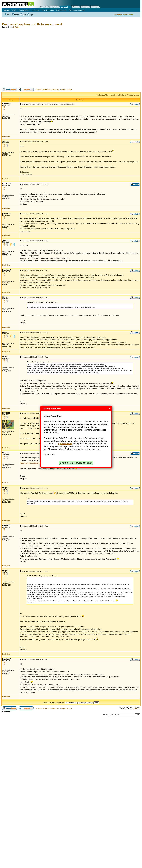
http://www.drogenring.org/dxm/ (32, 463)
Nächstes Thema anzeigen (129, 95)
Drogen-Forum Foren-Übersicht (47, 90)
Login (30, 15)
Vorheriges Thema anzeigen (107, 95)
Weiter (17, 27)
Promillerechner (48, 10)
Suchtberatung (24, 10)
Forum (75, 7)
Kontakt (95, 7)
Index (7, 15)
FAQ (23, 15)
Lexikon (85, 7)
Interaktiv (65, 7)
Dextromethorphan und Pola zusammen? (32, 24)
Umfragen (36, 10)
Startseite (43, 7)
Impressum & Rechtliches (123, 14)
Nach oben (6, 136)
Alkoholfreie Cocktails (77, 10)
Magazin (54, 7)
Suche (15, 15)
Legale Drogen (67, 90)
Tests (14, 10)
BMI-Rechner (61, 10)
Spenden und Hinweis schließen (76, 463)
